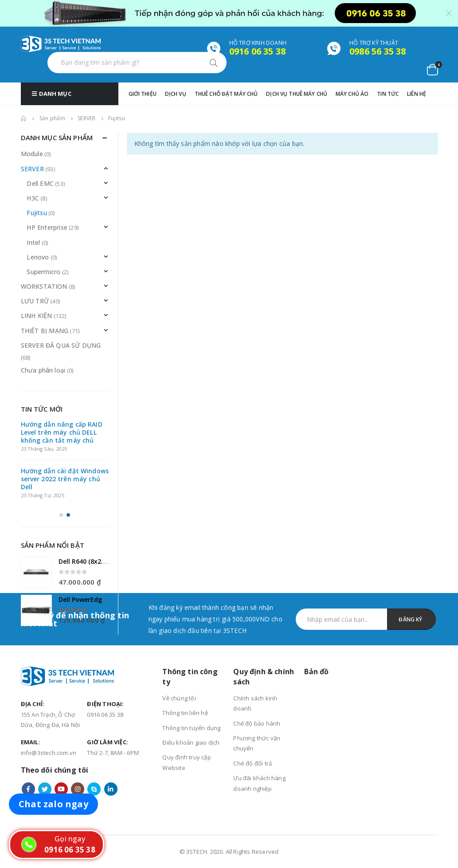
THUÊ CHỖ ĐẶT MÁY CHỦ (226, 94)
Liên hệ (417, 94)
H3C (33, 198)
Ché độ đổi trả (252, 763)
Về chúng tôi (179, 698)
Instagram (78, 789)
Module (32, 154)
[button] (61, 515)
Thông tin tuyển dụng (191, 728)
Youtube (61, 789)
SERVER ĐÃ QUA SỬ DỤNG (61, 345)
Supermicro (43, 272)
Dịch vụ (176, 94)
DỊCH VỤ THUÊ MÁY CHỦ (297, 94)
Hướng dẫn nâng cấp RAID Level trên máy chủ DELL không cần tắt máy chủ (62, 432)
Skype (94, 789)
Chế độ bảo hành (257, 723)
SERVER (32, 169)
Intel (33, 242)
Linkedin (111, 789)
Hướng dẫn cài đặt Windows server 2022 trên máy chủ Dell (65, 479)
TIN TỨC (388, 94)
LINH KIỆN (37, 316)
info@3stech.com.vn (49, 753)
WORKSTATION (44, 286)
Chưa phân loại (43, 370)
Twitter (45, 789)
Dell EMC (40, 183)
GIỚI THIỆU (143, 94)
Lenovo (38, 257)
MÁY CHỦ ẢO (352, 94)
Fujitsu (37, 213)
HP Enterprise (47, 227)
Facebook (28, 789)
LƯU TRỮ (35, 301)
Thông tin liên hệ (185, 713)
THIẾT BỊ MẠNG (45, 331)
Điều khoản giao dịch (191, 742)
